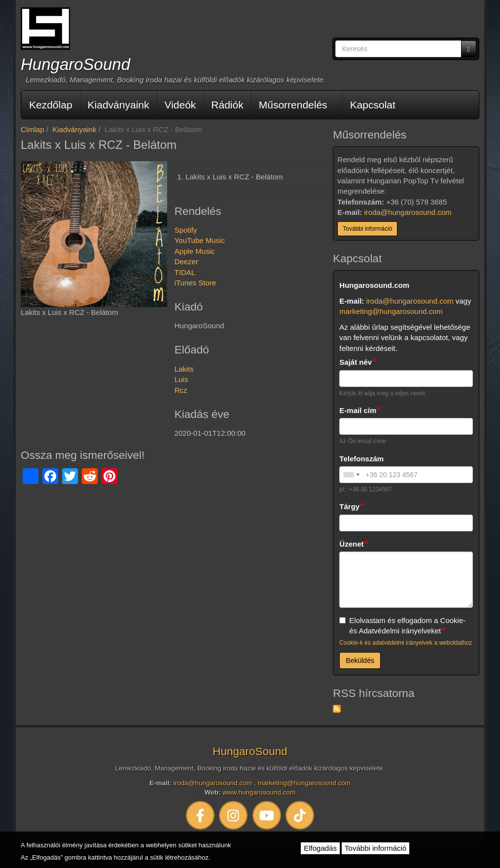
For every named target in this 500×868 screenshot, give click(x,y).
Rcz (181, 390)
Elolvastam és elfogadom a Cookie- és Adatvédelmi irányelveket (402, 625)
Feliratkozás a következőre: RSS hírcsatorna (337, 709)
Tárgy (349, 506)
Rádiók (227, 105)
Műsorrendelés (293, 105)
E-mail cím (358, 410)
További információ (367, 229)
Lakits (184, 369)
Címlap (33, 129)
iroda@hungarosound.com (408, 212)
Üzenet (351, 544)
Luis (181, 379)
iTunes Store (196, 283)
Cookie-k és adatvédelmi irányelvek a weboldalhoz (406, 643)
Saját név (356, 362)
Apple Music (195, 251)
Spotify (186, 230)
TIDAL (185, 272)
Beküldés (360, 660)
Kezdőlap (51, 105)
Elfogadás (320, 848)
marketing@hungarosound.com (391, 311)
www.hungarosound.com (259, 792)
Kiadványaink (119, 105)
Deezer (186, 261)
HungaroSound (75, 64)
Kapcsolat (373, 105)
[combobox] (351, 475)
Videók (180, 105)
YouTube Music (200, 240)
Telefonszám (361, 459)
